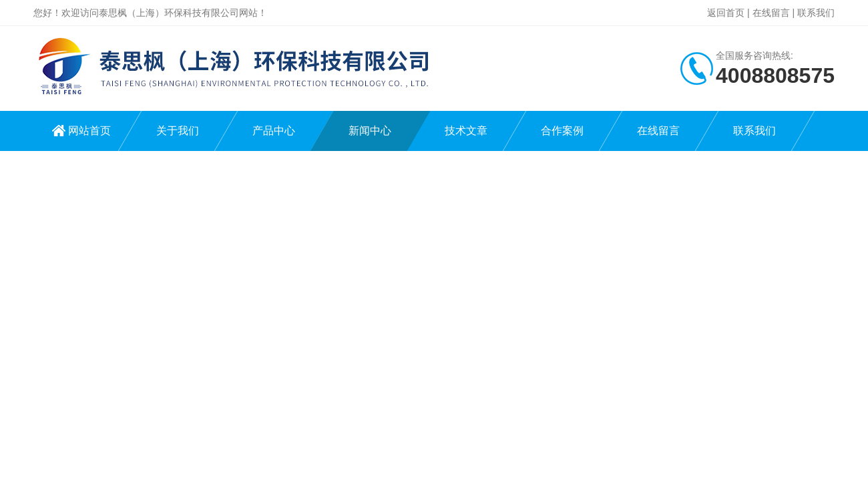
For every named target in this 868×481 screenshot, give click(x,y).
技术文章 (466, 131)
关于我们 (178, 131)
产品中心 (274, 131)
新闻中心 (370, 131)
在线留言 (771, 13)
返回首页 (726, 13)
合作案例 (562, 131)
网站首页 (89, 131)
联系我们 (816, 13)
